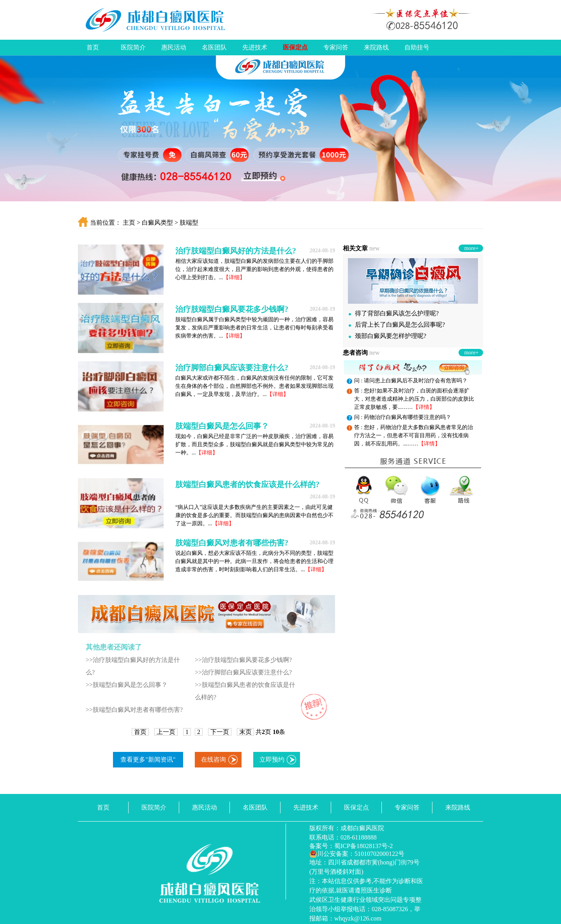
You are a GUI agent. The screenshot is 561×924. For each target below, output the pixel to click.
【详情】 (424, 407)
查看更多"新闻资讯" (148, 759)
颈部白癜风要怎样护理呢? (387, 336)
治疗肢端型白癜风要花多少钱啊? (232, 309)
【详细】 (234, 277)
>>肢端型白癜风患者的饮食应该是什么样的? (245, 691)
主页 (129, 223)
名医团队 (214, 47)
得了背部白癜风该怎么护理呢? (394, 313)
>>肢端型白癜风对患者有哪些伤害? (134, 710)
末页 (245, 732)
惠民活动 (174, 47)
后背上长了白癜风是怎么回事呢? (397, 325)
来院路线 (376, 47)
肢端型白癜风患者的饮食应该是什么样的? (247, 484)
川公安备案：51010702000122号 (357, 854)
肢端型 (189, 223)
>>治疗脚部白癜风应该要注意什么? (243, 672)
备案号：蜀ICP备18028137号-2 (351, 846)
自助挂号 (417, 47)
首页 (93, 47)
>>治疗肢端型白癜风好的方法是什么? (133, 666)
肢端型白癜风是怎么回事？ (222, 426)
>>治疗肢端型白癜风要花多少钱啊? (243, 660)
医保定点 (295, 47)
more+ (472, 248)
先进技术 (255, 47)
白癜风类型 (157, 223)
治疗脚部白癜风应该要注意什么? (232, 368)
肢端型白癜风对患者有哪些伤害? (232, 543)
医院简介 (133, 47)
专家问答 (336, 47)
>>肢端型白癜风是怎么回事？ (127, 685)
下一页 (220, 732)
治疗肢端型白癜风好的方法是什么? (236, 251)
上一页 (166, 732)
